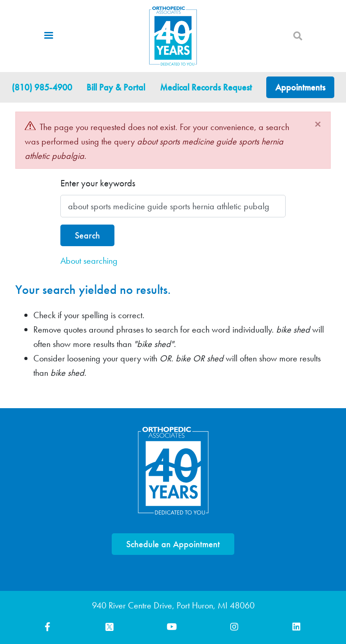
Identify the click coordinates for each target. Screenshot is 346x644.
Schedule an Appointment (173, 544)
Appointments (300, 87)
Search (87, 235)
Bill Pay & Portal (116, 87)
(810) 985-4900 (42, 87)
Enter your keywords (98, 183)
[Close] (318, 124)
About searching (89, 261)
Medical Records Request (206, 87)
